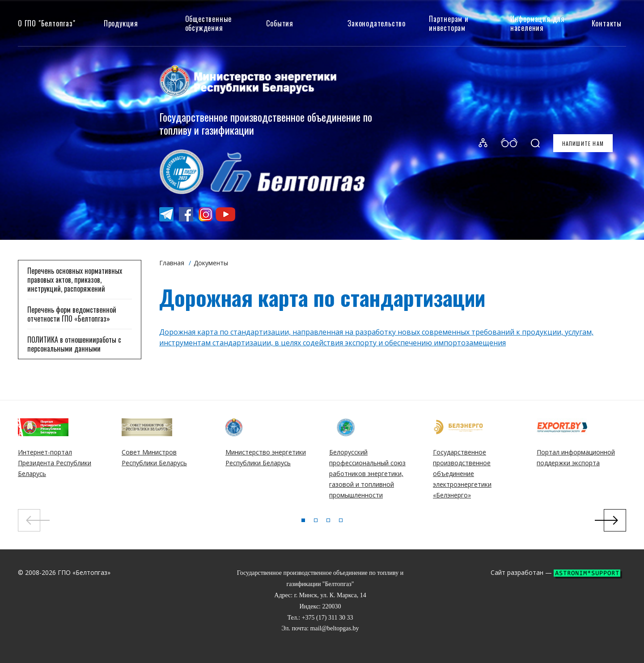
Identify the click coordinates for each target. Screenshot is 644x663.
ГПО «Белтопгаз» (84, 572)
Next (615, 520)
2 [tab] (316, 520)
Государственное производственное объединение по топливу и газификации (266, 123)
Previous (29, 520)
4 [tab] (341, 520)
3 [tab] (328, 520)
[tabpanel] (63, 459)
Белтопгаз (78, 143)
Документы (211, 263)
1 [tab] (303, 520)
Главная (172, 263)
